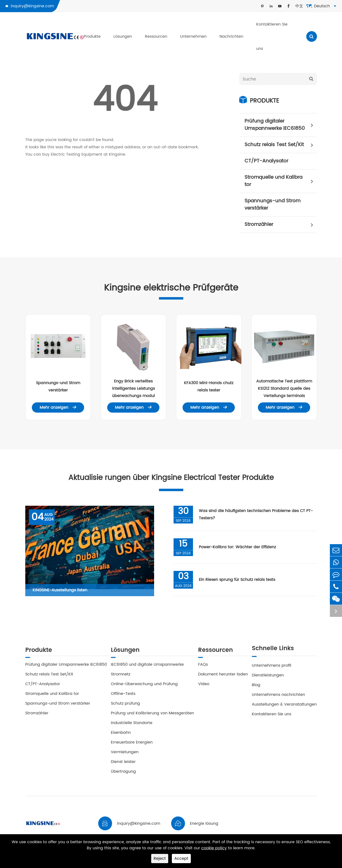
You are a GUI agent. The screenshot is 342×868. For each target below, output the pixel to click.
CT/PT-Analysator (266, 161)
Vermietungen (125, 755)
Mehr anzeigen (58, 407)
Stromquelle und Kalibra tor (281, 181)
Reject (160, 859)
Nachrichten (231, 36)
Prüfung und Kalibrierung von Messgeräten (152, 716)
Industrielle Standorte (132, 726)
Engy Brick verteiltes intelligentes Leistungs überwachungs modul (133, 389)
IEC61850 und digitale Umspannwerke (147, 667)
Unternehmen (193, 36)
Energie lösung (204, 826)
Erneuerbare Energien (132, 745)
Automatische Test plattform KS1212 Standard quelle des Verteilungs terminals (284, 389)
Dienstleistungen (268, 677)
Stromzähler (281, 225)
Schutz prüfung (125, 706)
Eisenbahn (121, 735)
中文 (299, 6)
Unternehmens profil (272, 667)
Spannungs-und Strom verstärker (272, 205)
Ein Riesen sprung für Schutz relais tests (238, 582)
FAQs (203, 667)
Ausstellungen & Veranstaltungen (284, 706)
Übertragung (123, 774)
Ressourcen (156, 36)
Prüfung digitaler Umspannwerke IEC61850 (281, 125)
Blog (256, 687)
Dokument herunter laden (223, 677)
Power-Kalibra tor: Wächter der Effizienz (239, 549)
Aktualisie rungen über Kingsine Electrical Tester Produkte (171, 479)
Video (204, 687)
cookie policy (214, 848)
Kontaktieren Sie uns (272, 36)
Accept (181, 859)
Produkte (92, 36)
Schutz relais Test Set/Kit (281, 145)
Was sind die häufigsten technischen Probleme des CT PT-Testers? (257, 516)
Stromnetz (121, 677)
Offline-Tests (123, 696)
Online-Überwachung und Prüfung (144, 687)
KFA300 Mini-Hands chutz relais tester (209, 387)
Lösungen (123, 36)
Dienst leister (123, 764)
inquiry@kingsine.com (32, 6)
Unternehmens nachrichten (278, 696)
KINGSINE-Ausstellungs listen (60, 592)
